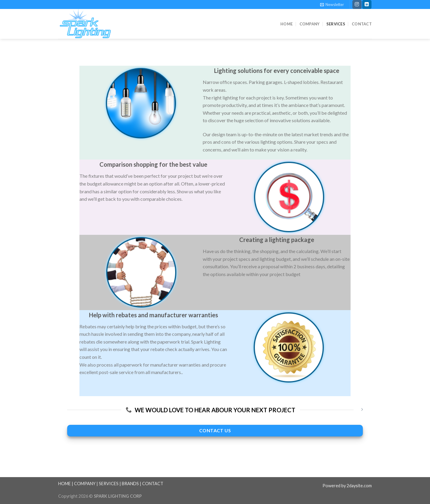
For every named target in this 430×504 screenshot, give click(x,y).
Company (310, 24)
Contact (362, 24)
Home (287, 24)
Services (336, 24)
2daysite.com (359, 486)
